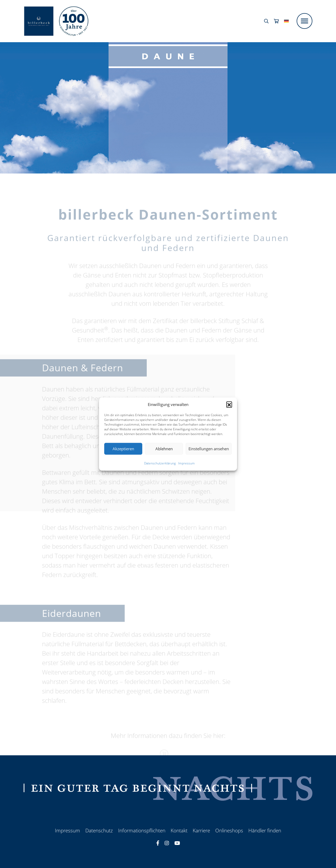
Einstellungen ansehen (209, 449)
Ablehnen (164, 449)
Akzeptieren (123, 449)
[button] (229, 404)
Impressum (187, 463)
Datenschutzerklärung (160, 463)
